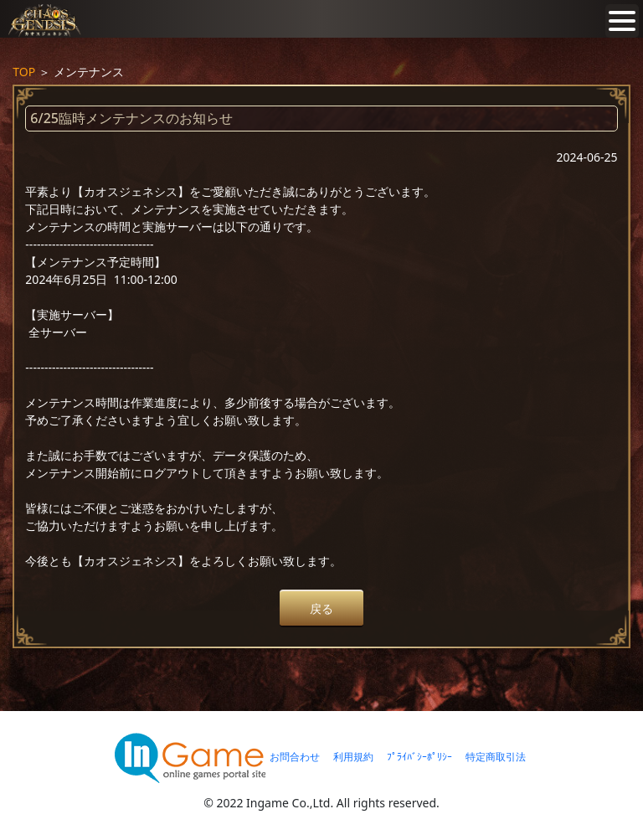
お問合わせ (295, 757)
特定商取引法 (496, 757)
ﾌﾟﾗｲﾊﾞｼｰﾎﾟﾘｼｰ (419, 757)
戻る (321, 608)
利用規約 (353, 757)
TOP (24, 72)
